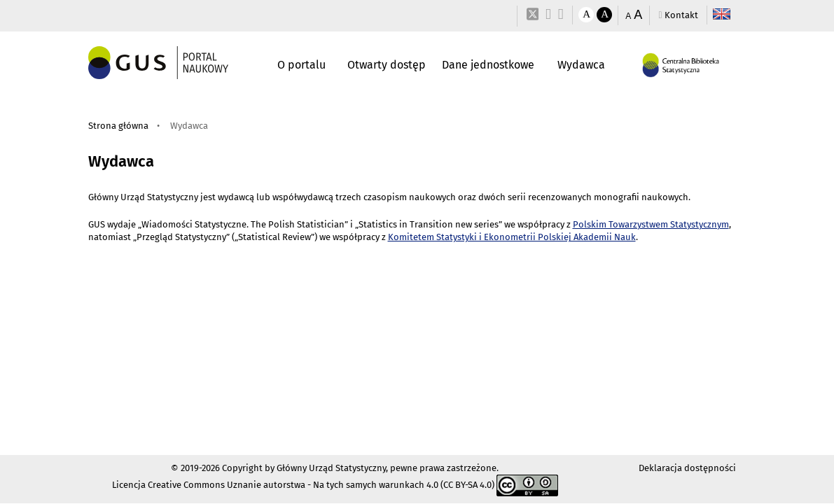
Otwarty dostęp (387, 65)
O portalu (301, 65)
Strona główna (118, 126)
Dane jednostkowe (488, 65)
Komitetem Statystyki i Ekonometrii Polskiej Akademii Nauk (512, 237)
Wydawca (581, 65)
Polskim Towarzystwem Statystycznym (651, 224)
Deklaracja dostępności (687, 468)
